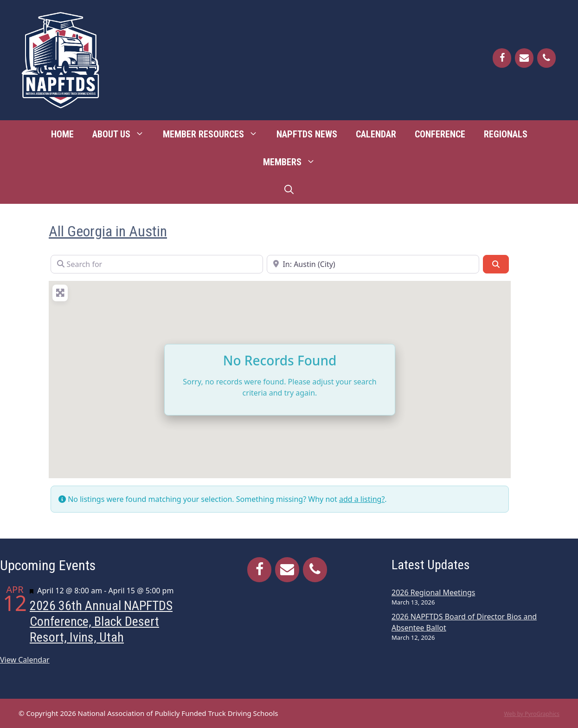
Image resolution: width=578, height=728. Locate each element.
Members (294, 162)
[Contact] (524, 58)
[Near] (373, 264)
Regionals (506, 134)
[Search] (496, 264)
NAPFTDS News (307, 134)
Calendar (376, 134)
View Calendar (25, 660)
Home (62, 134)
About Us (123, 134)
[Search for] (157, 264)
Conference (440, 134)
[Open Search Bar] (289, 190)
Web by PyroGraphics (532, 714)
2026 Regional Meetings (433, 592)
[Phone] (546, 58)
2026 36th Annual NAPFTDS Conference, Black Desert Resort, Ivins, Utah (101, 621)
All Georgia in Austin (108, 231)
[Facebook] (502, 58)
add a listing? (362, 499)
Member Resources (215, 134)
